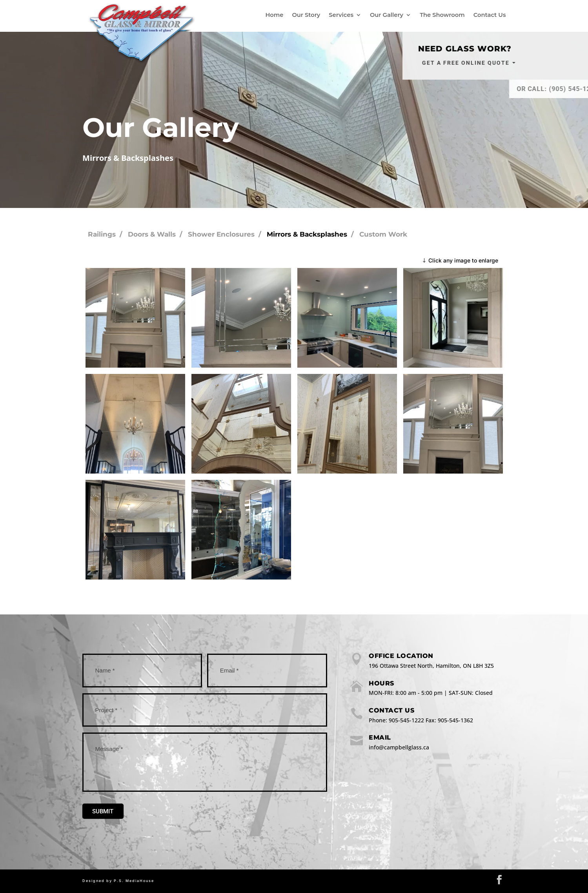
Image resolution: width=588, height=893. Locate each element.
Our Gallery (387, 15)
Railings (102, 234)
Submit (103, 811)
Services (341, 15)
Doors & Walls (152, 234)
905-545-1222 (406, 720)
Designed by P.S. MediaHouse (118, 881)
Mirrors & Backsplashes (307, 234)
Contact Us (490, 15)
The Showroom (442, 15)
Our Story (306, 15)
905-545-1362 (455, 720)
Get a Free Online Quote (500, 63)
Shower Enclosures (221, 234)
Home (274, 15)
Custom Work (383, 234)
